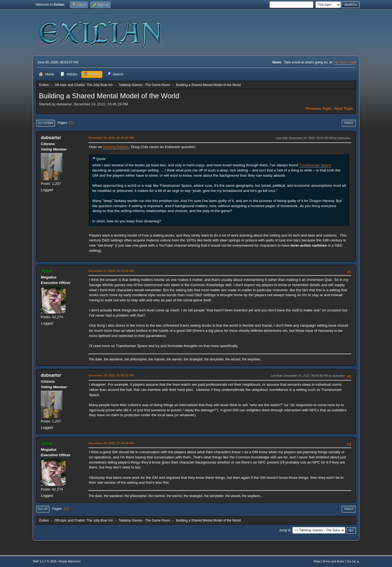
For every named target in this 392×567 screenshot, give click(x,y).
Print (349, 123)
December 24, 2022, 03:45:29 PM (111, 138)
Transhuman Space (315, 165)
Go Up (43, 509)
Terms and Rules (334, 561)
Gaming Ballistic (116, 147)
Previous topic (319, 108)
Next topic (344, 108)
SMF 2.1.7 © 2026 (45, 561)
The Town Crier (344, 62)
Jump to (285, 530)
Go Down (45, 123)
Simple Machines (69, 561)
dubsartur (51, 138)
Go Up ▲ (353, 561)
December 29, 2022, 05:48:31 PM (111, 375)
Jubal (47, 271)
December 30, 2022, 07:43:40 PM (111, 443)
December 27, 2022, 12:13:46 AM (111, 271)
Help (317, 561)
